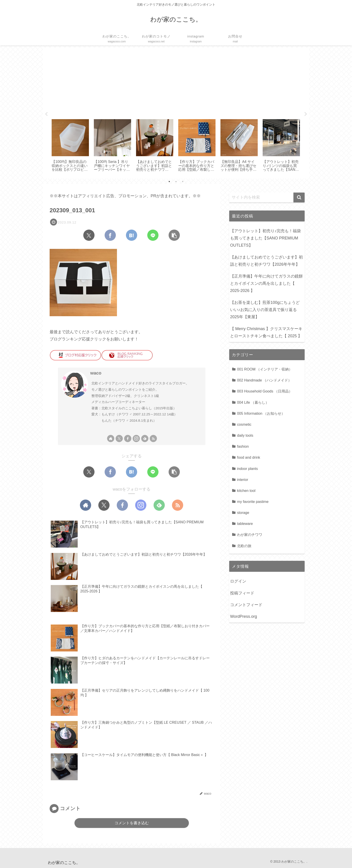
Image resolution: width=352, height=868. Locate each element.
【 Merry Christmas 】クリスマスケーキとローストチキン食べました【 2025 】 (266, 332)
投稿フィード (242, 593)
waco (96, 373)
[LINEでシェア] (153, 235)
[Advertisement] (176, 82)
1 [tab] (169, 182)
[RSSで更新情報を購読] (153, 438)
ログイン (238, 581)
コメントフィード (246, 605)
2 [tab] (176, 182)
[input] (267, 197)
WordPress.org (244, 616)
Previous (46, 114)
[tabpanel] (70, 146)
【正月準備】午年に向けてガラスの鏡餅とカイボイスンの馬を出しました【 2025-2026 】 (266, 284)
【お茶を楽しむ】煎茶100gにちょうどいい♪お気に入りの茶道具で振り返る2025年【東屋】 (265, 310)
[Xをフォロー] (119, 438)
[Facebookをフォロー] (128, 438)
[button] (174, 235)
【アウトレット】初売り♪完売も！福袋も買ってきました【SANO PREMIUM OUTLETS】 (265, 238)
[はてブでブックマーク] (132, 235)
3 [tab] (183, 182)
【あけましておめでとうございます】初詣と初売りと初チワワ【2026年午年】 (266, 261)
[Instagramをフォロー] (136, 438)
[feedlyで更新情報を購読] (145, 438)
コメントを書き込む (132, 823)
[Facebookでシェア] (110, 235)
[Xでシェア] (89, 235)
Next (306, 114)
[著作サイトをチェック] (111, 438)
